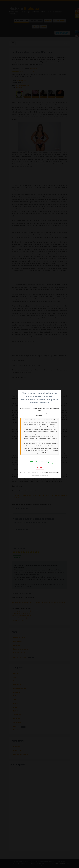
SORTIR (40, 468)
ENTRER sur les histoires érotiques (39, 462)
